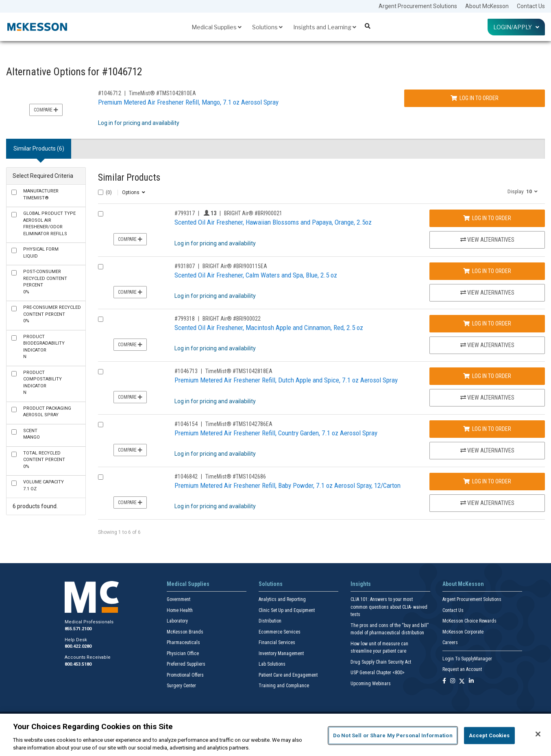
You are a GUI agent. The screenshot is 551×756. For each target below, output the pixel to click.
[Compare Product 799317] (101, 214)
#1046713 (186, 371)
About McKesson (487, 6)
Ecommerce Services (280, 632)
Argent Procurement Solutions (418, 6)
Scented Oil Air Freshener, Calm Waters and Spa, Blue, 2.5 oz (256, 275)
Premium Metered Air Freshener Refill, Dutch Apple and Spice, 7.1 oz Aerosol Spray (286, 380)
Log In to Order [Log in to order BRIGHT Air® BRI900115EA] (487, 271)
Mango (32, 434)
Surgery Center (181, 686)
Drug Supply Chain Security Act (381, 662)
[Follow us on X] (462, 681)
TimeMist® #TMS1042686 (236, 476)
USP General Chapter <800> (378, 673)
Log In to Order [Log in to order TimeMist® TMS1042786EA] (487, 429)
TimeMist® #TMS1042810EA (162, 93)
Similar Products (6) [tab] (39, 149)
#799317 (185, 213)
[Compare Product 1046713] (101, 372)
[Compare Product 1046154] (101, 425)
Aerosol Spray (47, 412)
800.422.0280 (78, 646)
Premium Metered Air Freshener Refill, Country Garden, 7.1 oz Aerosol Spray (276, 433)
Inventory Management (281, 653)
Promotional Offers (185, 675)
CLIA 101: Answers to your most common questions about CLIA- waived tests (389, 607)
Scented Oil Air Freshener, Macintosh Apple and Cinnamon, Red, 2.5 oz (269, 328)
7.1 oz (44, 485)
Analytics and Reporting (282, 599)
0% (45, 282)
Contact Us (531, 6)
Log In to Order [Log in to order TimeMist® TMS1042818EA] (487, 376)
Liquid (41, 253)
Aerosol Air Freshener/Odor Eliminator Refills (49, 224)
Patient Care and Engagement (288, 675)
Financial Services (277, 642)
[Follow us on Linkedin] (471, 681)
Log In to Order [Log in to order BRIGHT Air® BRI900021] (487, 218)
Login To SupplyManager (467, 659)
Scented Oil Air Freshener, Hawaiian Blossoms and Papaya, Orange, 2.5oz (273, 222)
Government (179, 599)
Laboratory (177, 621)
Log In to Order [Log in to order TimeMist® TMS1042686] (487, 481)
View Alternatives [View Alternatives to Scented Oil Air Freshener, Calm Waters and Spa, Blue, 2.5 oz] (487, 293)
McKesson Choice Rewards (469, 621)
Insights (361, 584)
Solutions (267, 27)
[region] (275, 735)
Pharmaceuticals (183, 642)
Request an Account (462, 669)
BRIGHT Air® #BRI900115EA (235, 266)
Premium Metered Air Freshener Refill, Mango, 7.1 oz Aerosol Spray (188, 102)
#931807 (185, 266)
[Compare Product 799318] (101, 319)
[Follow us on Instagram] (453, 681)
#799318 (185, 319)
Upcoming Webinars (371, 684)
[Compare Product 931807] (101, 267)
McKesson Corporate (463, 632)
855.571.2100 (78, 629)
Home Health (180, 610)
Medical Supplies (217, 27)
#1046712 (110, 93)
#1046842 (186, 476)
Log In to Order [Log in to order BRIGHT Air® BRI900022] (487, 323)
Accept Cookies (489, 735)
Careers (450, 642)
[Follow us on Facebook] (444, 681)
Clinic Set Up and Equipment (287, 610)
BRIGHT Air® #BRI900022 (232, 319)
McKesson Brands (185, 632)
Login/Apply (516, 27)
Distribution (270, 621)
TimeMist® (41, 194)
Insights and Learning (325, 27)
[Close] (538, 734)
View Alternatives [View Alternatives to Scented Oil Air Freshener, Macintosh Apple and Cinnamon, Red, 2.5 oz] (487, 345)
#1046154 (186, 424)
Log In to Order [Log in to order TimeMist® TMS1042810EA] (475, 98)
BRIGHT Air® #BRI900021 (253, 213)
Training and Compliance (284, 686)
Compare (46, 110)
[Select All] (101, 192)
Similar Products (129, 178)
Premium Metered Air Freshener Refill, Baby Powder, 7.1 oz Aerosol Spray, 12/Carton (287, 485)
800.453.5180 (78, 664)
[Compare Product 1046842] (101, 477)
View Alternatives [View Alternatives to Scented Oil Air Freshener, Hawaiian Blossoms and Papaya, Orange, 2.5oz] (487, 240)
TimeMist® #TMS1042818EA (239, 371)
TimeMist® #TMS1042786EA (239, 424)
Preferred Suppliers (186, 664)
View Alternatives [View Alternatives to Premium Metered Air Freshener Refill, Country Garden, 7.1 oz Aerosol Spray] (487, 450)
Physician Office (183, 653)
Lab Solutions (272, 664)
